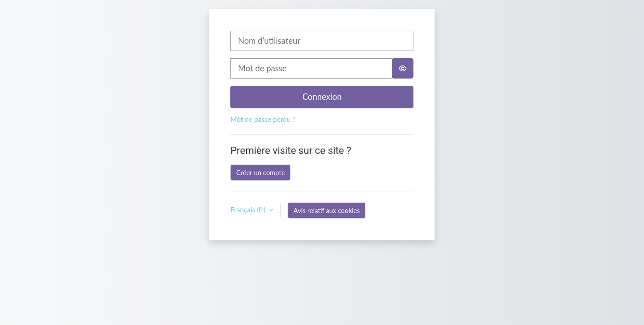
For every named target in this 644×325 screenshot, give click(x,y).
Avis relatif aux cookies (327, 210)
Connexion (322, 97)
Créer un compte (261, 172)
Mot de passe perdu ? (263, 119)
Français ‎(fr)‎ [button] (249, 209)
